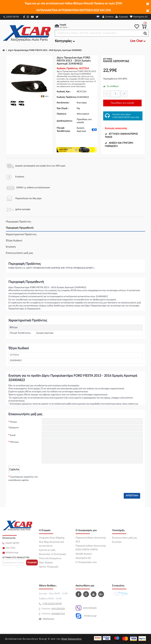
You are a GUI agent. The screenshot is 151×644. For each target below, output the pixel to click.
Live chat (135, 117)
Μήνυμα (14, 442)
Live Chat (10, 548)
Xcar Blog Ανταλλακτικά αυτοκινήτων (51, 544)
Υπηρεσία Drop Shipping (52, 538)
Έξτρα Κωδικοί (14, 241)
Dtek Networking (71, 639)
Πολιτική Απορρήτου (50, 558)
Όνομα (14, 422)
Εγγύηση (11, 247)
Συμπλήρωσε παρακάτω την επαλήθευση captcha (23, 479)
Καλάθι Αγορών (84, 554)
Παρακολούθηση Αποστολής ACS (91, 540)
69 (53, 609)
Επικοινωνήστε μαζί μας (19, 253)
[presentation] (67, 480)
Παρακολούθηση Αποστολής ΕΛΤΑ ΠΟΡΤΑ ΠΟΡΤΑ (91, 548)
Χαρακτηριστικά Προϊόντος (21, 234)
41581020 (60, 609)
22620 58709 (11, 17)
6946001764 (58, 614)
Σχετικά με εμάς (47, 550)
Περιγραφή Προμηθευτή (20, 228)
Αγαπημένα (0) (83, 558)
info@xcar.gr (12, 553)
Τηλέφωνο (14, 428)
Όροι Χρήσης (46, 563)
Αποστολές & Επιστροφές (53, 554)
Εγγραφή (32, 563)
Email (13, 435)
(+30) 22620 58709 (121, 117)
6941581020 (86, 608)
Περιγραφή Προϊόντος (18, 222)
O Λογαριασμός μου (86, 562)
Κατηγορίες (65, 41)
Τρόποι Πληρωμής (49, 567)
